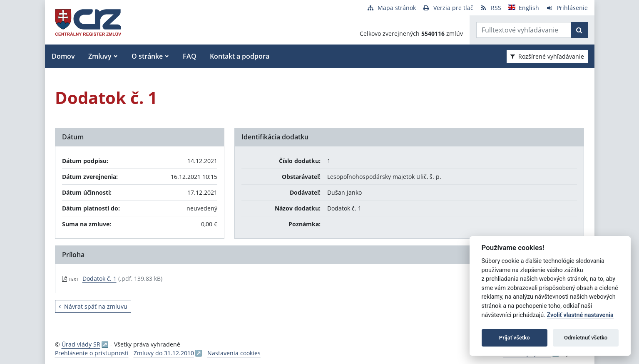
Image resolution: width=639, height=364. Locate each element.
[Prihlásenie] (567, 8)
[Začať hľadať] (579, 30)
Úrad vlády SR (81, 344)
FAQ (190, 56)
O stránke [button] (147, 56)
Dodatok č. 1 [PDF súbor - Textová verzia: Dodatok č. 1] (99, 279)
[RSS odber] (491, 8)
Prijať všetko (515, 338)
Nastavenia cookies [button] (234, 353)
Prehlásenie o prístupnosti (92, 353)
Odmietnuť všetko (586, 338)
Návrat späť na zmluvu (93, 306)
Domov (63, 56)
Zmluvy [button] (100, 56)
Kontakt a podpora (240, 56)
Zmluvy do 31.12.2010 (164, 353)
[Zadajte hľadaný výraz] (524, 30)
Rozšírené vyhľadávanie (547, 56)
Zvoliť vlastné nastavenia (580, 315)
